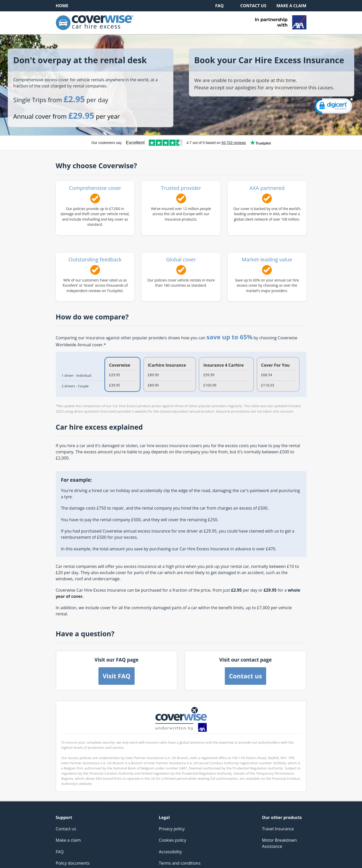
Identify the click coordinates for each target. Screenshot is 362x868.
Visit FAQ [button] (117, 676)
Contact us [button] (245, 676)
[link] (334, 107)
